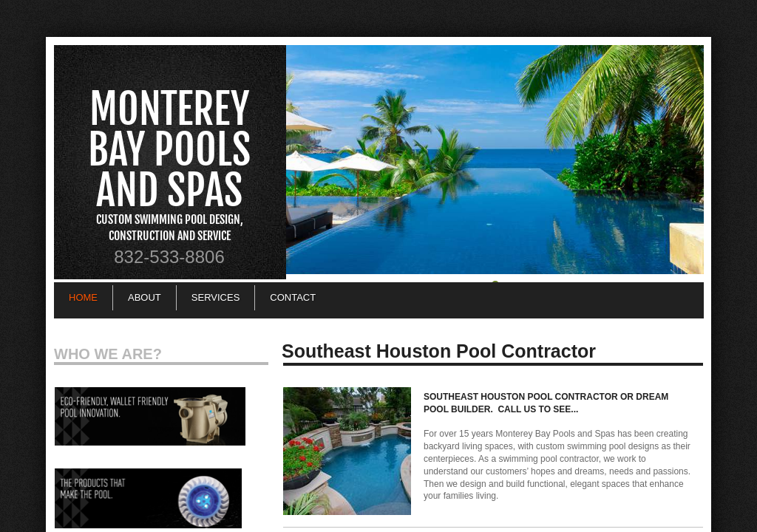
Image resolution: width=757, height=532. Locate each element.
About (145, 297)
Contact (293, 297)
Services (216, 297)
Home (83, 297)
